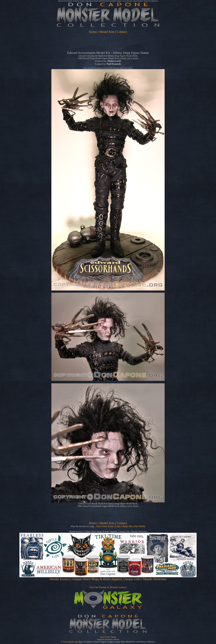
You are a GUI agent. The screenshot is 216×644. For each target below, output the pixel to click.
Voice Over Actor (105, 526)
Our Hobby (140, 526)
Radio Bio (128, 526)
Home (93, 32)
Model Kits (107, 32)
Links (118, 526)
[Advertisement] (108, 43)
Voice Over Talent (108, 637)
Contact (122, 32)
